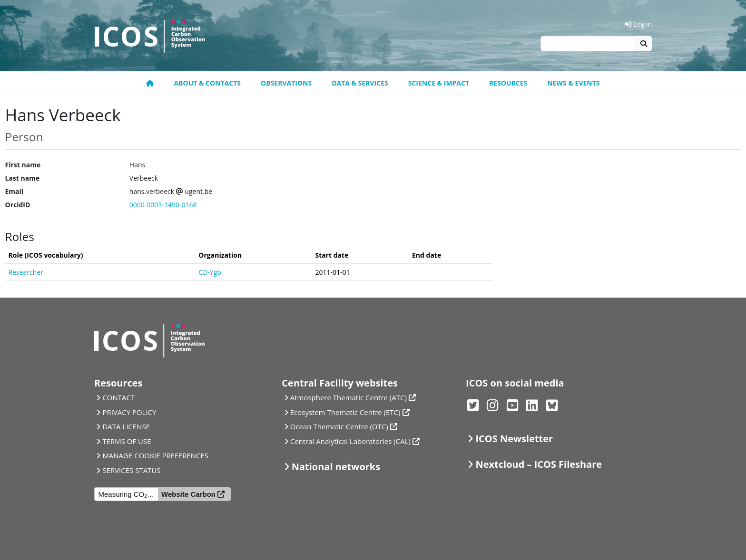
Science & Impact (439, 83)
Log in (638, 24)
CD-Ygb (210, 272)
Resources (508, 83)
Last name (23, 178)
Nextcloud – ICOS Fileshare (539, 464)
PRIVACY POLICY (129, 412)
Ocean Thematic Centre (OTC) (339, 426)
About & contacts (207, 83)
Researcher (26, 272)
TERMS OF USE (127, 441)
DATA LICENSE (126, 426)
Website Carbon (188, 494)
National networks (336, 467)
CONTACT (118, 397)
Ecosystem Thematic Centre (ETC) (345, 412)
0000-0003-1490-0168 (163, 205)
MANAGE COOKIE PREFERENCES (155, 455)
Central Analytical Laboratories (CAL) (350, 441)
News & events (573, 83)
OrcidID (18, 205)
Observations (286, 83)
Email (15, 191)
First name (23, 165)
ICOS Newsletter (514, 439)
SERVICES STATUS (131, 470)
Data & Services (360, 83)
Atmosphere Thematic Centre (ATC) (348, 397)
